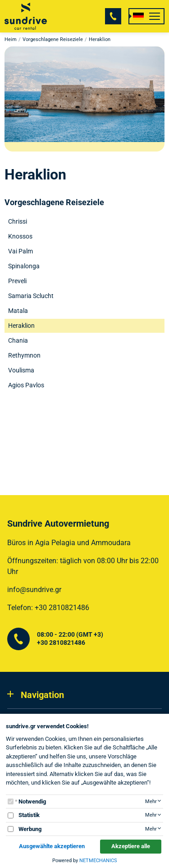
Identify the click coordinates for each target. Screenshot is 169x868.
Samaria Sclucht (31, 296)
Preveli (17, 281)
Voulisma (21, 370)
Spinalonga (24, 266)
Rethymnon (24, 355)
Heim (11, 39)
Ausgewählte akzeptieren (52, 846)
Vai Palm (21, 251)
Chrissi (18, 221)
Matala (18, 311)
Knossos (20, 236)
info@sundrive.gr (34, 590)
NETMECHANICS (98, 861)
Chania (18, 340)
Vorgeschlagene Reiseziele (53, 39)
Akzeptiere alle (131, 846)
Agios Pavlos (26, 385)
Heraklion (21, 326)
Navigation (42, 695)
